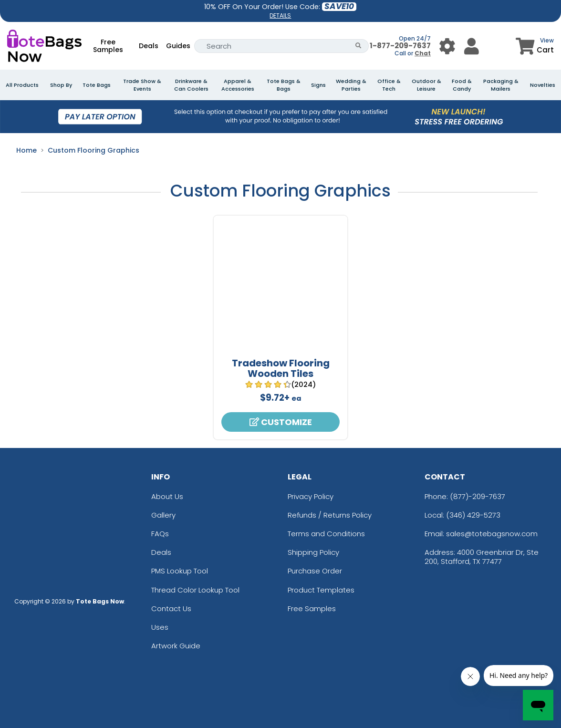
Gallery (163, 515)
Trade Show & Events (142, 85)
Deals (149, 46)
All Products (22, 85)
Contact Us (171, 608)
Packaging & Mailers (501, 85)
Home (26, 150)
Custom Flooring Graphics (93, 150)
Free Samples (108, 46)
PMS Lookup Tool (180, 571)
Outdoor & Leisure (426, 85)
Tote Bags (97, 85)
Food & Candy (462, 85)
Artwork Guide (176, 646)
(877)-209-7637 (478, 496)
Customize (281, 422)
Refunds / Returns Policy (330, 515)
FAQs (160, 534)
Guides (178, 46)
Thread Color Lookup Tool (195, 590)
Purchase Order (315, 571)
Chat (423, 53)
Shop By (61, 85)
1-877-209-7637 (400, 46)
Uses (160, 627)
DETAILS (280, 16)
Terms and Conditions (326, 534)
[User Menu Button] (447, 46)
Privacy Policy (311, 496)
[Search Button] (358, 46)
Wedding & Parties (351, 85)
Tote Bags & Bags (284, 85)
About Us (167, 496)
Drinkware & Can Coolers (191, 85)
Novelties (543, 85)
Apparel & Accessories (238, 85)
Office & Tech (389, 85)
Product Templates (321, 590)
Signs (318, 85)
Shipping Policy (313, 552)
